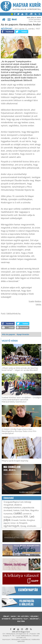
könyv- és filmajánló (19, 523)
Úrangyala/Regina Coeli (13, 502)
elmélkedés (32, 526)
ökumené (18, 517)
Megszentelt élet (20, 619)
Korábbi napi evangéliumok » (30, 492)
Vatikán (16, 510)
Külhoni (34, 616)
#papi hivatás (23, 334)
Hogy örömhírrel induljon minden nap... (16, 470)
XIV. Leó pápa (23, 616)
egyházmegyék (11, 526)
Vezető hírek (10, 341)
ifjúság (23, 526)
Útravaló (15, 520)
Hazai (13, 616)
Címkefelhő (9, 498)
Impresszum (6, 639)
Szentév (23, 520)
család (18, 513)
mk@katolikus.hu (26, 636)
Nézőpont (7, 29)
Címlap (6, 616)
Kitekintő (6, 619)
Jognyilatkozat (26, 639)
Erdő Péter (25, 510)
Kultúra (21, 621)
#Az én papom (9, 334)
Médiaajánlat (16, 639)
